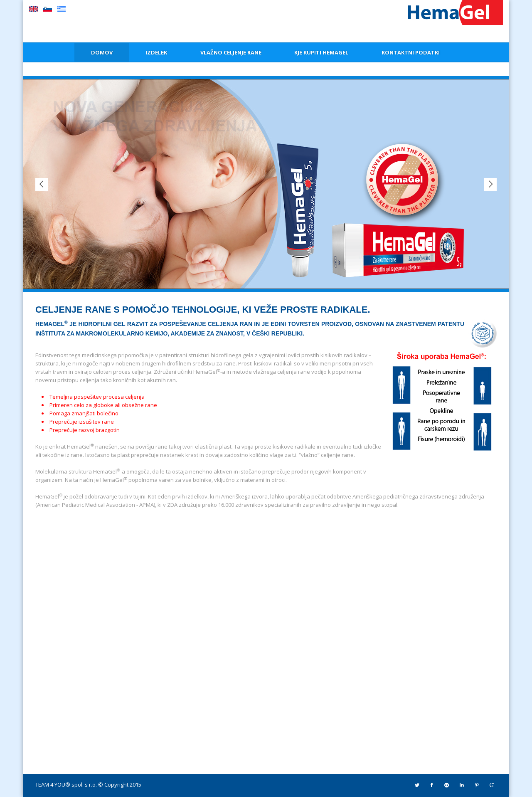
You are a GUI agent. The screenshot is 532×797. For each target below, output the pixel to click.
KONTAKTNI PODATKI (411, 52)
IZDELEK (156, 52)
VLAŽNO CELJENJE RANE (231, 52)
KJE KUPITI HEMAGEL (321, 52)
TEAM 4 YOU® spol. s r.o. (66, 785)
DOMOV (102, 52)
